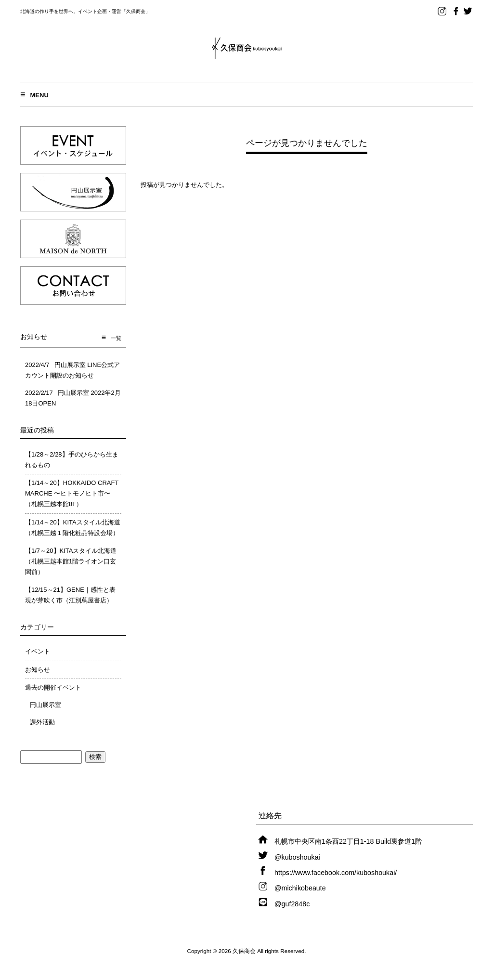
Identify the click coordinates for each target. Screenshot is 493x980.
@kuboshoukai (297, 857)
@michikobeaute (300, 888)
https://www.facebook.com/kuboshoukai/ (336, 873)
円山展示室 (45, 705)
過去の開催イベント (53, 687)
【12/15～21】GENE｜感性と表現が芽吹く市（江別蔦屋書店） (70, 595)
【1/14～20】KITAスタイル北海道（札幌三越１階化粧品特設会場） (73, 528)
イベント (38, 651)
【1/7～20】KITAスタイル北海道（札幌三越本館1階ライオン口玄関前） (71, 561)
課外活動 (42, 722)
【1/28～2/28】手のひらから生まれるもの (72, 460)
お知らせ (38, 670)
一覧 (116, 338)
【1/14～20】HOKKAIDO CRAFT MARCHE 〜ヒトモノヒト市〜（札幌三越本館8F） (72, 493)
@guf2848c (292, 904)
